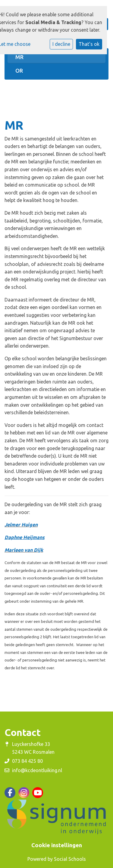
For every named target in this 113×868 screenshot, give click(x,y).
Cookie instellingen (57, 845)
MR (19, 57)
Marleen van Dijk (24, 550)
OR (19, 71)
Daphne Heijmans (25, 537)
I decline (61, 44)
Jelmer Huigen (21, 525)
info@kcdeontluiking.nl (37, 770)
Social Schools (70, 859)
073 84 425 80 (27, 761)
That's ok (89, 44)
